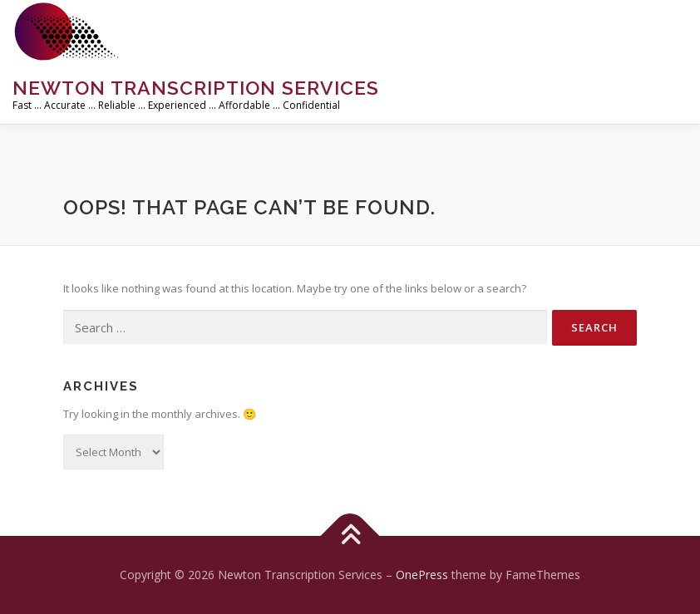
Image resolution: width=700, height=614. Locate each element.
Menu (673, 31)
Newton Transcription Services (196, 88)
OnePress (422, 575)
